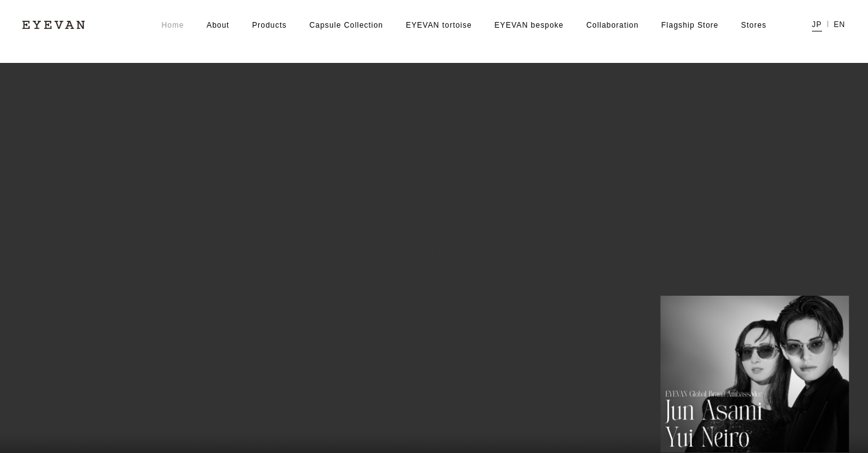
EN (839, 25)
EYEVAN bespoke (529, 25)
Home (172, 25)
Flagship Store (690, 25)
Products (269, 25)
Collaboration (612, 25)
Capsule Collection (346, 25)
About (218, 25)
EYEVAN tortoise (439, 25)
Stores (753, 25)
